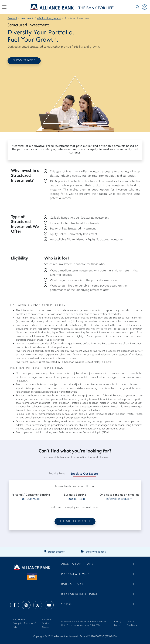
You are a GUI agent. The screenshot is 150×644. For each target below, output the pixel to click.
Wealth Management (49, 19)
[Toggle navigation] (4, 7)
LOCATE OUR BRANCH (75, 521)
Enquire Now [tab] (57, 474)
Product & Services (75, 574)
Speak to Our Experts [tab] (85, 474)
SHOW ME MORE (24, 61)
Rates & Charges (73, 584)
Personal (12, 19)
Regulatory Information (80, 594)
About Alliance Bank (77, 564)
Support (67, 604)
